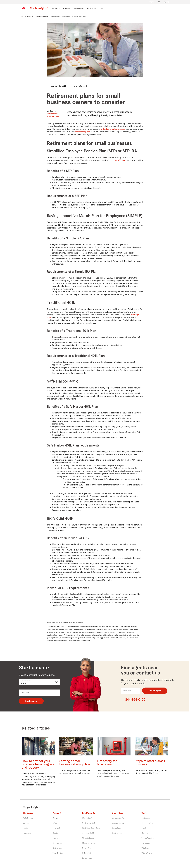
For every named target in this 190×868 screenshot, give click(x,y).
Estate (55, 823)
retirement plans (83, 132)
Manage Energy (118, 823)
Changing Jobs (88, 838)
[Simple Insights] (39, 9)
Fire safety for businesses (107, 763)
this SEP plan (120, 160)
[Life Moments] (78, 9)
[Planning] (66, 9)
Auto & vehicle (29, 818)
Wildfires (145, 848)
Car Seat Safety (118, 818)
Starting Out (87, 818)
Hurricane (145, 833)
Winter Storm (147, 853)
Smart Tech (116, 828)
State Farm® (53, 115)
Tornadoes (146, 843)
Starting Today (117, 833)
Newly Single (87, 848)
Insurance (56, 838)
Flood (144, 828)
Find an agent (155, 691)
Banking (26, 823)
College (55, 818)
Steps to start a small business (150, 763)
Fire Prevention (147, 823)
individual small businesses (113, 129)
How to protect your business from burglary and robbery (38, 764)
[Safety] (102, 9)
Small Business (58, 853)
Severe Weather (148, 838)
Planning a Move (89, 843)
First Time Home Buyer (91, 828)
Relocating (86, 853)
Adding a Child (88, 833)
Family (26, 828)
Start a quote (31, 701)
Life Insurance (58, 843)
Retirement (57, 848)
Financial (56, 828)
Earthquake (146, 818)
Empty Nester (88, 858)
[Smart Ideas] (92, 9)
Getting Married (88, 823)
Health (55, 833)
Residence (27, 833)
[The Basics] (56, 9)
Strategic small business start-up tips (75, 763)
